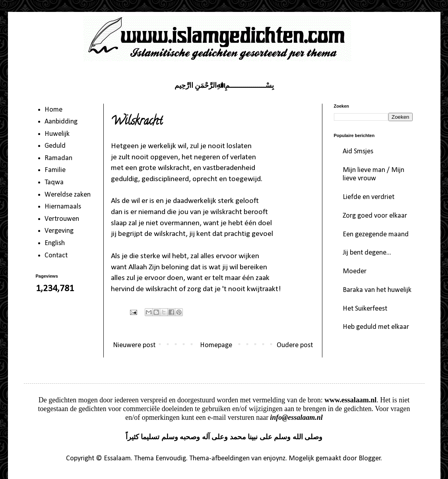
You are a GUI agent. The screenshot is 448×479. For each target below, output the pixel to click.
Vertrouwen (62, 219)
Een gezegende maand (376, 235)
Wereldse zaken (68, 195)
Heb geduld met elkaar (376, 327)
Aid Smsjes (358, 152)
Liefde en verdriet (368, 197)
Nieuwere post (134, 345)
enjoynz (274, 459)
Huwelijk (57, 134)
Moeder (355, 271)
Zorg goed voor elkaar (375, 216)
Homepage (216, 345)
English (55, 243)
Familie (55, 170)
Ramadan (58, 158)
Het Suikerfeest (365, 309)
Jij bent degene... (367, 253)
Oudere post (295, 345)
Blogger (370, 459)
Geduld (55, 146)
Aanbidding (61, 122)
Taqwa (54, 183)
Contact (56, 256)
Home (53, 110)
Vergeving (59, 231)
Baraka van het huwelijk (377, 290)
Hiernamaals (63, 207)
